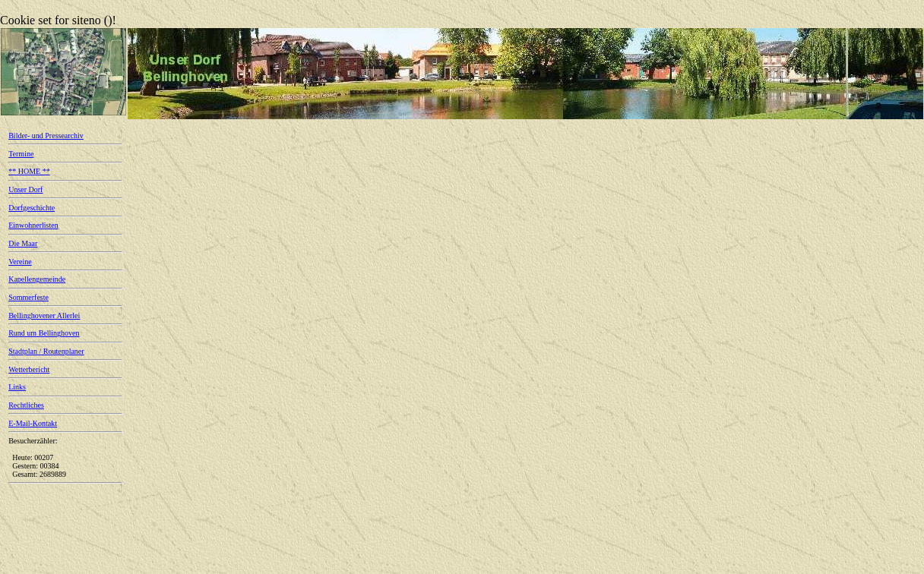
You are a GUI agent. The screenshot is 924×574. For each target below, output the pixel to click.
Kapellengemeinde (37, 279)
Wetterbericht (29, 369)
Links (17, 387)
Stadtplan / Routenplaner (46, 351)
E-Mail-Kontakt (33, 423)
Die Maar (23, 243)
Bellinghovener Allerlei (44, 315)
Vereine (20, 262)
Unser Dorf (25, 189)
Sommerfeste (28, 297)
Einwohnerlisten (33, 225)
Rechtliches (26, 405)
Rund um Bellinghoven (44, 333)
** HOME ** (29, 171)
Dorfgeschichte (32, 208)
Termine (21, 154)
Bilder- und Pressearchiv (46, 136)
